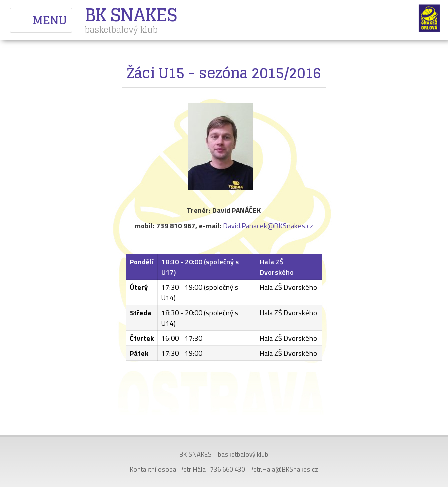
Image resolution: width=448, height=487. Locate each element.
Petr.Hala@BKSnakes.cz (284, 469)
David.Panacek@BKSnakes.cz (268, 225)
